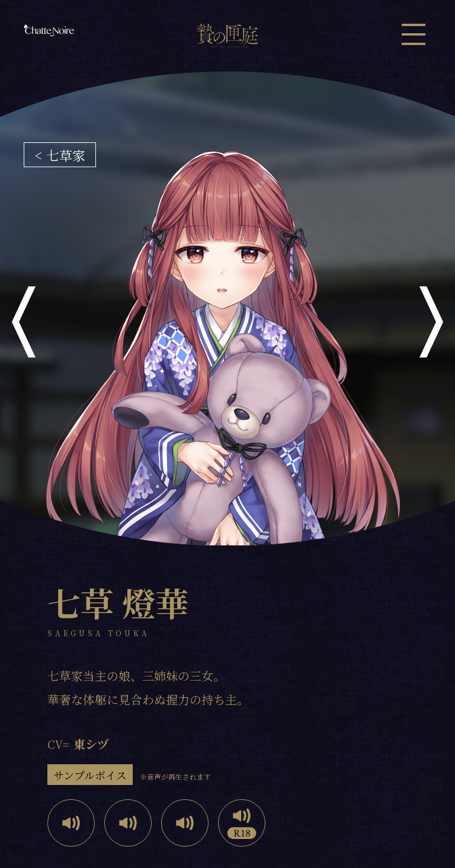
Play (71, 823)
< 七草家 (60, 155)
